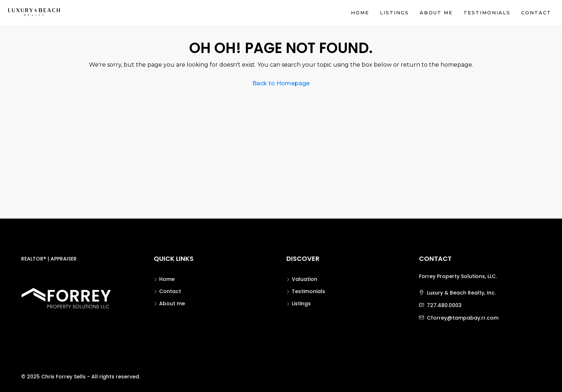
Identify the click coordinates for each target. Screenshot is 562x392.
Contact (536, 13)
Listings (394, 13)
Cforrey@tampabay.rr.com (463, 318)
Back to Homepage (281, 83)
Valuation (304, 279)
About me (436, 13)
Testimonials (487, 13)
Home (360, 13)
